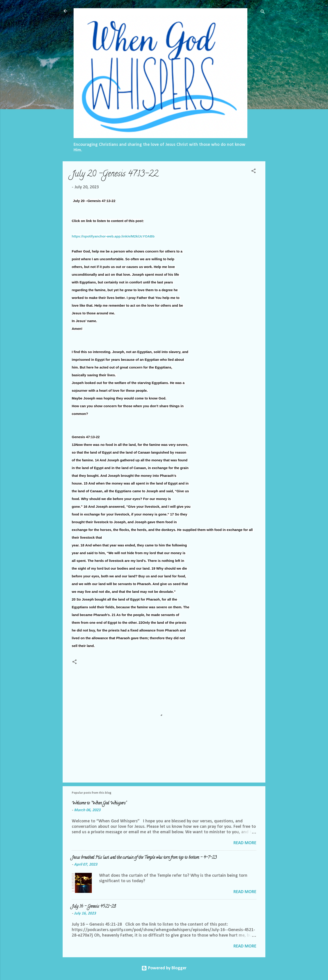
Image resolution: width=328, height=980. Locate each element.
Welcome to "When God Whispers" (99, 803)
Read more (245, 843)
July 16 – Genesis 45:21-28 (94, 907)
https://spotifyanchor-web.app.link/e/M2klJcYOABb (113, 236)
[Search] (263, 12)
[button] (254, 172)
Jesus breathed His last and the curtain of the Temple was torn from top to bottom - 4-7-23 (144, 858)
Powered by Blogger (164, 968)
